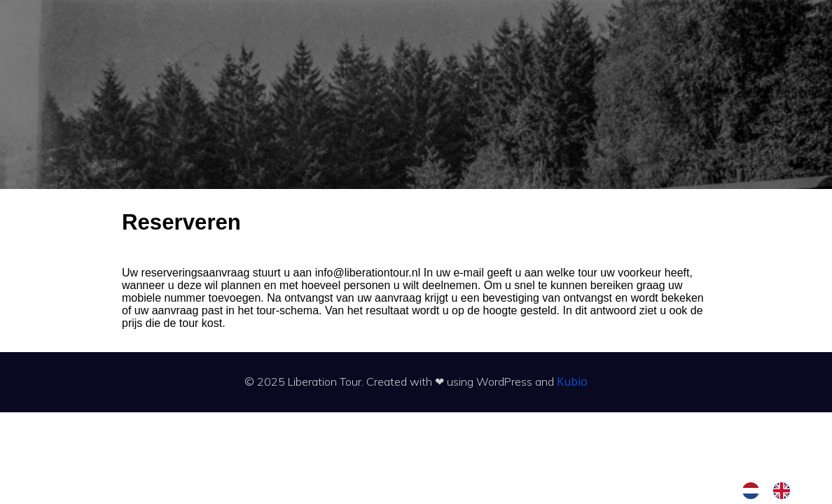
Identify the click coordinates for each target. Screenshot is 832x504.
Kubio (572, 381)
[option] (785, 491)
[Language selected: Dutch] (773, 491)
